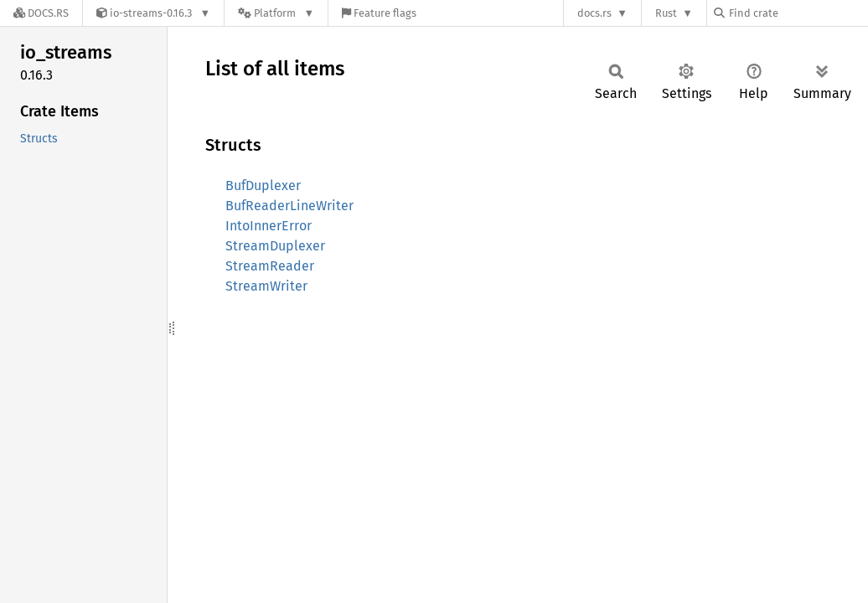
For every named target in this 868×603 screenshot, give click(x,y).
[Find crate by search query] (798, 13)
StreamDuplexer (275, 246)
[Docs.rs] (41, 13)
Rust (666, 13)
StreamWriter (266, 286)
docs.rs (594, 13)
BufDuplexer (263, 186)
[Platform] (276, 13)
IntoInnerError (269, 226)
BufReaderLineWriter (289, 206)
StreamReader (270, 266)
